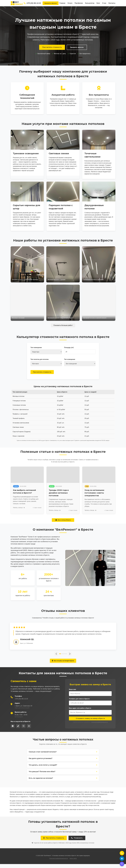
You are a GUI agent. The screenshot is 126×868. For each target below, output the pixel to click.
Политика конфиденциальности (59, 862)
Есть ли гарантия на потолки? (63, 782)
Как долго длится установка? (63, 762)
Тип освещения (70, 359)
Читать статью (19, 511)
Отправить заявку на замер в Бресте (90, 722)
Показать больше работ (63, 325)
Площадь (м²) (69, 348)
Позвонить (77, 842)
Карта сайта (73, 862)
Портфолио (79, 3)
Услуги (70, 3)
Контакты (112, 3)
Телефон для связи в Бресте (79, 703)
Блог (98, 3)
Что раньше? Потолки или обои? (63, 776)
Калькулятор (90, 3)
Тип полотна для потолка (40, 359)
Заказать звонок (51, 3)
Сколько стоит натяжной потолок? (63, 756)
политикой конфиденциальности (100, 726)
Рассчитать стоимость (52, 47)
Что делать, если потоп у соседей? (63, 769)
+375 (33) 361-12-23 (32, 3)
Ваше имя (72, 693)
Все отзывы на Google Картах (63, 664)
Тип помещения (36, 348)
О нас (104, 3)
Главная (62, 3)
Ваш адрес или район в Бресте (80, 712)
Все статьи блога (63, 524)
